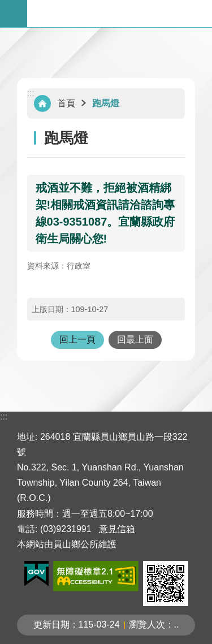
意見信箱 (117, 529)
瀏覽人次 (147, 624)
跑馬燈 (106, 103)
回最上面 (135, 340)
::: (31, 93)
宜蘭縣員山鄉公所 (120, 14)
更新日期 (51, 624)
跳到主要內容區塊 (6, 6)
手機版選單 (14, 14)
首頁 (66, 103)
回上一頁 (77, 340)
